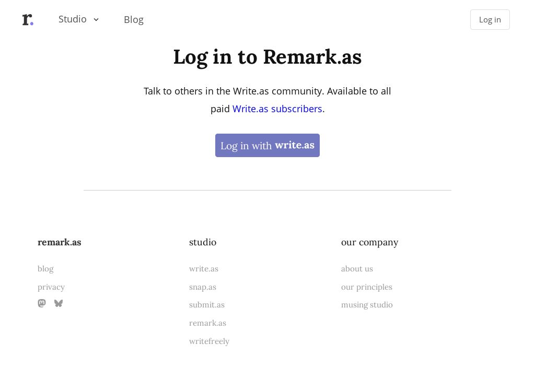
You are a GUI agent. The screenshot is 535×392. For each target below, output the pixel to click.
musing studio (367, 305)
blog (45, 269)
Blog (134, 19)
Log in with (267, 145)
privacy (51, 287)
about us (357, 269)
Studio (73, 19)
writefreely (209, 341)
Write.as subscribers (277, 109)
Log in (490, 20)
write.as (204, 269)
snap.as (203, 287)
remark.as (60, 242)
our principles (367, 287)
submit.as (207, 305)
